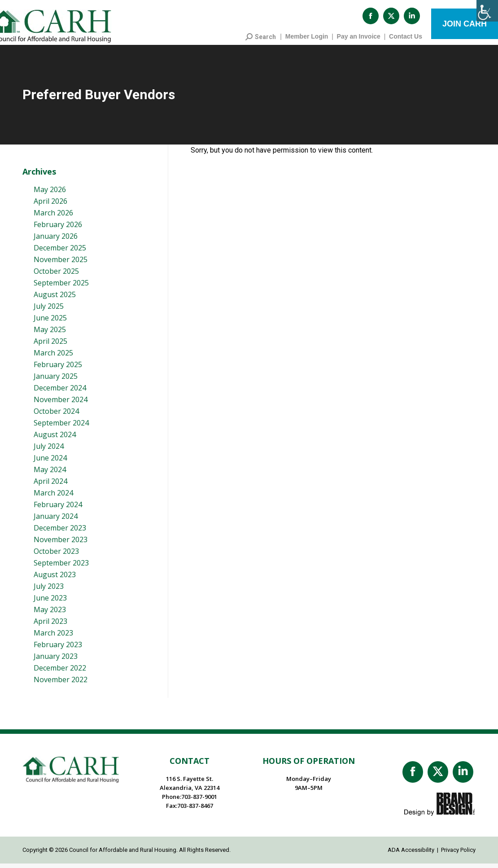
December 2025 (60, 252)
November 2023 (61, 544)
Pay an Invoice (359, 41)
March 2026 (53, 217)
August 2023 (55, 579)
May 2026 (50, 194)
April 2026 (50, 206)
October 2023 (56, 556)
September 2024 (61, 427)
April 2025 (50, 346)
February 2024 (58, 509)
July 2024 (49, 451)
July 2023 (49, 591)
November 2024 (61, 404)
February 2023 (58, 649)
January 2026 (56, 241)
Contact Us (406, 41)
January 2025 (56, 381)
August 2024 (55, 439)
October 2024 (56, 416)
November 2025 (61, 264)
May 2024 (50, 474)
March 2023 (53, 637)
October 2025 (56, 276)
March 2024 (53, 497)
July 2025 (49, 311)
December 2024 (60, 392)
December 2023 (60, 532)
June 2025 (50, 322)
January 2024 (56, 521)
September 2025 (61, 287)
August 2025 (55, 299)
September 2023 (61, 567)
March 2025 (53, 357)
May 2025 (50, 334)
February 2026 (58, 229)
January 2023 (56, 661)
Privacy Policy (458, 854)
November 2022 (61, 684)
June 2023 (50, 602)
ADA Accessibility (411, 854)
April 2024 (50, 486)
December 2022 (60, 672)
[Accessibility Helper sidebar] (487, 11)
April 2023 (50, 626)
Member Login (307, 41)
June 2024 (50, 462)
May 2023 (50, 614)
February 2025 (58, 369)
